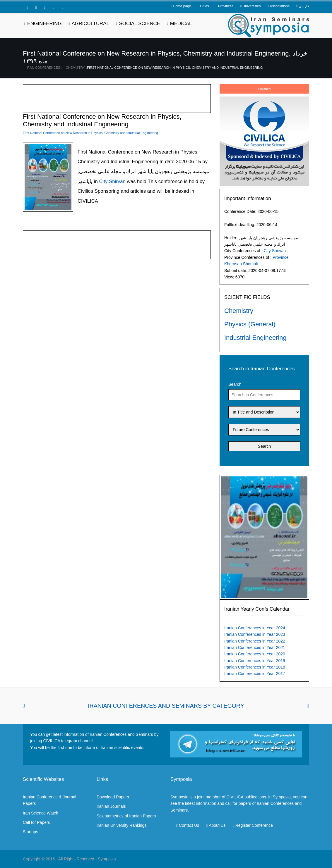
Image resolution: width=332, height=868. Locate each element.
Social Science (140, 24)
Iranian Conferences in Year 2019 (255, 661)
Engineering (45, 24)
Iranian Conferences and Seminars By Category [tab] (166, 706)
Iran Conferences (43, 68)
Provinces (226, 6)
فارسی (304, 6)
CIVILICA (235, 797)
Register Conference (254, 825)
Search (235, 384)
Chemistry (76, 68)
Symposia (107, 859)
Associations (280, 6)
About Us (217, 825)
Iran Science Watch (41, 813)
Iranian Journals (111, 806)
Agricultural (90, 24)
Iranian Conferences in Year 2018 (255, 667)
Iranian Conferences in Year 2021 (255, 647)
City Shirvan (275, 251)
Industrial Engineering (255, 338)
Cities (205, 6)
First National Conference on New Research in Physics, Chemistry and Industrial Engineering (175, 68)
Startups (30, 832)
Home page (182, 6)
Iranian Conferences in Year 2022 (255, 641)
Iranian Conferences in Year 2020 (255, 654)
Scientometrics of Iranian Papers (126, 816)
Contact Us (189, 825)
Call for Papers (36, 822)
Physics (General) (250, 324)
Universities (251, 6)
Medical (181, 24)
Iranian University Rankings (121, 825)
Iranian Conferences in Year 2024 (255, 628)
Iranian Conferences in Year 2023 (255, 634)
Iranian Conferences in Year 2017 (255, 674)
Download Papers (113, 797)
